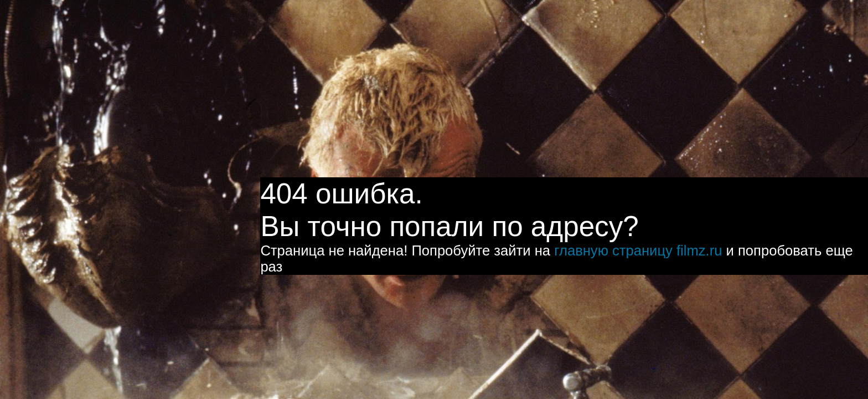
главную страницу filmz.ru (638, 250)
